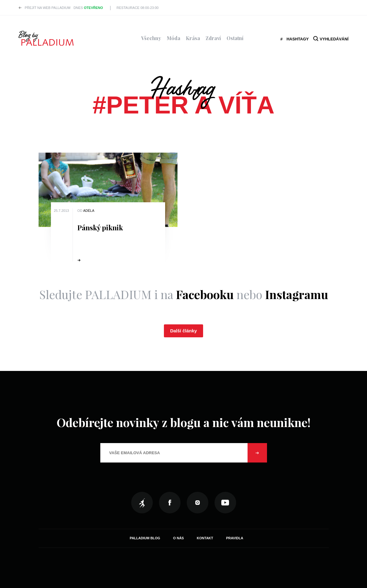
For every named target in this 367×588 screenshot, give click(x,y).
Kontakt (205, 538)
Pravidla (234, 538)
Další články (183, 331)
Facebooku (205, 294)
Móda (173, 38)
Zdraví (213, 38)
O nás (179, 538)
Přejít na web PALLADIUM (48, 8)
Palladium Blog (145, 538)
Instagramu (297, 294)
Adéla (89, 211)
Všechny (151, 38)
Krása (193, 38)
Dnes (88, 8)
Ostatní (235, 38)
